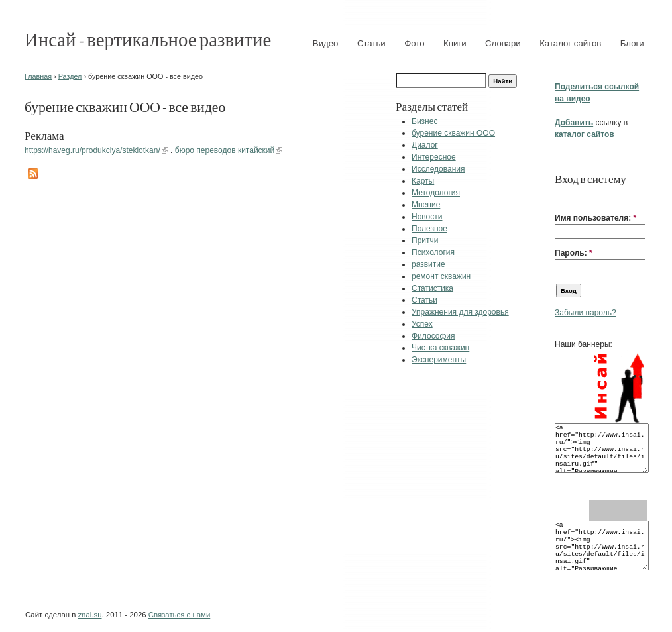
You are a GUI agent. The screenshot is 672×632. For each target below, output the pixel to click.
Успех (422, 324)
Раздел (70, 76)
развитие (428, 264)
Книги (455, 43)
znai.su (89, 615)
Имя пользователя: (595, 218)
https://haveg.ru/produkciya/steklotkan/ (92, 150)
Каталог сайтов (570, 43)
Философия (433, 336)
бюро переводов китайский (225, 150)
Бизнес (424, 121)
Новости (427, 217)
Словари (503, 43)
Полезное (429, 229)
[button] (560, 197)
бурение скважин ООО (453, 133)
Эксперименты (439, 360)
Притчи (425, 240)
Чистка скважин (440, 348)
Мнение (426, 205)
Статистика (432, 288)
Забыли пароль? (586, 313)
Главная (38, 76)
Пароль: (574, 253)
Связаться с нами (179, 615)
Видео (326, 43)
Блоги (632, 43)
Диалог (425, 145)
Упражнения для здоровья (460, 312)
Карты (423, 181)
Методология (436, 193)
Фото (414, 43)
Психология (433, 252)
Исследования (438, 169)
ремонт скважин (441, 276)
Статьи (371, 43)
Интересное (434, 157)
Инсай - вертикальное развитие (148, 39)
